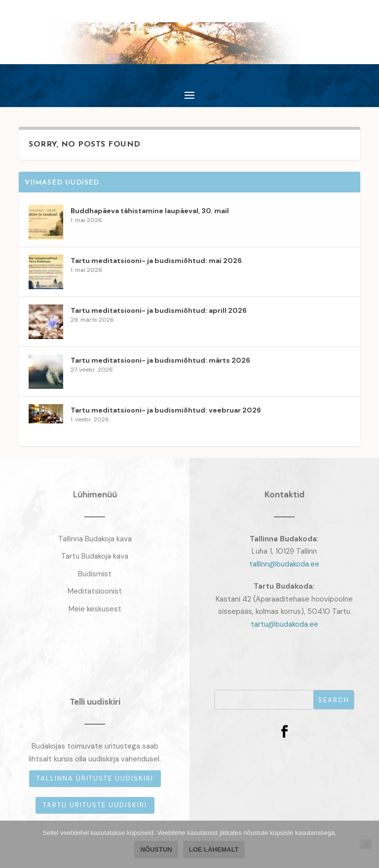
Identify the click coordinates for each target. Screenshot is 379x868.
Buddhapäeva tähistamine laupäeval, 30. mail (150, 211)
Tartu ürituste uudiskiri (95, 805)
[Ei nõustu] (366, 844)
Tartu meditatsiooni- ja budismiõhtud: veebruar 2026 (166, 410)
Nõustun (156, 849)
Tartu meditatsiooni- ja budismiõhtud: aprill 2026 (159, 310)
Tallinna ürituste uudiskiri (95, 778)
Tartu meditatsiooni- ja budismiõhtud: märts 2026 (160, 360)
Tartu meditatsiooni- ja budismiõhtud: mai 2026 (156, 261)
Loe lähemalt (214, 849)
